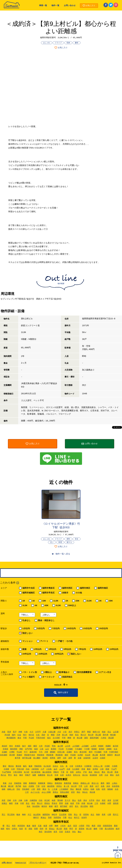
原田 (39, 789)
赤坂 (4, 732)
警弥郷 (60, 800)
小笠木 (63, 826)
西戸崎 (18, 786)
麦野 (59, 758)
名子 (97, 786)
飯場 (34, 826)
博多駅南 (59, 755)
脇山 (80, 832)
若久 (77, 806)
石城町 (5, 752)
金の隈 (60, 746)
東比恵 (117, 755)
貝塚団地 (18, 783)
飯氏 (25, 766)
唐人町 (65, 735)
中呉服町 (98, 752)
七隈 (109, 815)
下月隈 (87, 749)
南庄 (41, 832)
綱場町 (53, 752)
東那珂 (110, 755)
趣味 (77, 43)
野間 (61, 803)
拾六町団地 (36, 772)
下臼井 (61, 749)
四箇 (99, 826)
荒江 (4, 815)
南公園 (80, 738)
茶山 (76, 815)
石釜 (40, 826)
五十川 (67, 800)
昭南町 (94, 749)
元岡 (101, 775)
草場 (83, 769)
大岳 (10, 783)
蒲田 (108, 783)
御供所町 (14, 749)
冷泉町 (103, 758)
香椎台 (50, 783)
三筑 (42, 749)
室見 (55, 832)
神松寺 (54, 815)
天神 (58, 735)
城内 (14, 735)
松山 (70, 818)
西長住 (47, 803)
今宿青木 (79, 766)
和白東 (92, 792)
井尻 (4, 800)
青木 (11, 746)
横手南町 (64, 806)
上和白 (115, 783)
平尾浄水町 (41, 738)
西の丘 (4, 775)
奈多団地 (116, 786)
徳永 (90, 772)
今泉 (26, 732)
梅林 (24, 815)
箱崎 (4, 789)
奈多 (108, 786)
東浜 (44, 789)
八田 (33, 789)
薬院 (86, 738)
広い (52, 542)
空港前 (5, 749)
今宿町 (107, 766)
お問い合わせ (70, 6)
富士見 (50, 775)
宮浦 (56, 775)
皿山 (74, 800)
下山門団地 (6, 772)
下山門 (114, 769)
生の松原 (47, 766)
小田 (102, 769)
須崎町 (109, 749)
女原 (62, 775)
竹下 (26, 752)
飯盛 (30, 766)
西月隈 (12, 755)
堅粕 (54, 746)
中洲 (105, 752)
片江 (29, 815)
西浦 (116, 772)
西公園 (98, 735)
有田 (14, 826)
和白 (79, 792)
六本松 (104, 738)
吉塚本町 (87, 758)
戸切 (85, 772)
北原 (68, 769)
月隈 (46, 752)
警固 (89, 732)
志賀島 (31, 786)
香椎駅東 (42, 783)
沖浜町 (47, 746)
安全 (77, 539)
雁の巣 (4, 786)
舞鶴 (69, 738)
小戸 (42, 769)
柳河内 (44, 806)
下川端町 (69, 749)
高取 (30, 829)
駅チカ (69, 542)
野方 (10, 775)
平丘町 (31, 738)
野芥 (71, 829)
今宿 (71, 766)
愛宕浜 (11, 766)
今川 (31, 732)
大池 (15, 800)
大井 (41, 746)
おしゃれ (47, 43)
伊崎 (20, 732)
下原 (38, 786)
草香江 (77, 732)
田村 (42, 829)
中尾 (22, 803)
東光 (76, 752)
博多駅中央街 (30, 755)
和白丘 (85, 792)
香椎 (25, 783)
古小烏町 (56, 738)
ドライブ (58, 43)
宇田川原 (20, 769)
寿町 (21, 749)
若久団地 (84, 806)
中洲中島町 (114, 752)
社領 (43, 786)
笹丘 (109, 732)
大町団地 (35, 769)
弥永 (29, 806)
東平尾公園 (27, 758)
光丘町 (88, 755)
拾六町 (27, 772)
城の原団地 (47, 772)
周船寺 (56, 772)
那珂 (91, 752)
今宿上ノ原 (98, 766)
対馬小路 (61, 752)
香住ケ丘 (95, 783)
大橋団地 (33, 800)
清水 (85, 800)
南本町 (45, 758)
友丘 (92, 815)
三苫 (27, 792)
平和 (64, 738)
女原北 (68, 775)
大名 (38, 735)
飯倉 (18, 815)
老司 (71, 806)
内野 (51, 826)
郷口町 (11, 786)
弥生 (74, 832)
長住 (33, 803)
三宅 (96, 803)
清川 (70, 732)
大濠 (44, 732)
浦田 (30, 746)
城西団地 (46, 815)
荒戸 (15, 732)
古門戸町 (29, 749)
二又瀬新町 (64, 789)
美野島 (53, 758)
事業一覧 (43, 6)
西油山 (52, 829)
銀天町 (116, 746)
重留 (116, 826)
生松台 (55, 766)
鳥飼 (71, 735)
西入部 (110, 772)
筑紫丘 (4, 803)
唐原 (91, 786)
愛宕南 (18, 766)
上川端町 (76, 746)
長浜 (77, 735)
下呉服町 (79, 749)
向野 (109, 803)
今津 (13, 769)
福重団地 (42, 775)
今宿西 (115, 766)
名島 (103, 786)
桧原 (72, 803)
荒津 (9, 732)
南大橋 (90, 803)
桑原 (89, 769)
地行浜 (31, 735)
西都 (107, 769)
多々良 (66, 786)
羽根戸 (28, 775)
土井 (86, 786)
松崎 (92, 789)
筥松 (18, 789)
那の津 (91, 735)
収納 (68, 43)
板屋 (45, 826)
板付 (24, 746)
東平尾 (18, 758)
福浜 (49, 738)
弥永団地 (36, 806)
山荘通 (116, 732)
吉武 (117, 775)
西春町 (19, 755)
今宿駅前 (88, 766)
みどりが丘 (35, 792)
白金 (19, 735)
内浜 (28, 769)
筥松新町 (26, 789)
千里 (63, 772)
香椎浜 (76, 783)
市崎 (9, 800)
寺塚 (16, 803)
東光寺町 (83, 752)
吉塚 (80, 758)
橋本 (21, 775)
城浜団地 (51, 786)
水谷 (117, 789)
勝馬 (103, 783)
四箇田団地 (107, 826)
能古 (16, 775)
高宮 (104, 800)
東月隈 (103, 755)
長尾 (104, 815)
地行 (25, 735)
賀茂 (75, 826)
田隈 (36, 829)
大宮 (59, 732)
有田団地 (21, 826)
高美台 (59, 786)
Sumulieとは (21, 863)
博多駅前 (41, 755)
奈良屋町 (4, 755)
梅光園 (113, 735)
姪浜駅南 (93, 775)
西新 (66, 829)
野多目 (55, 803)
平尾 (25, 738)
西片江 (116, 815)
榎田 (35, 746)
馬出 (72, 789)
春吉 (19, 738)
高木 (98, 800)
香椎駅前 (32, 783)
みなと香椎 (46, 792)
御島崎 (110, 789)
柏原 (54, 800)
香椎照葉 (67, 783)
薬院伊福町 (94, 738)
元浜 (106, 775)
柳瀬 (51, 806)
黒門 (83, 732)
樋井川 (36, 818)
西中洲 (106, 735)
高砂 (43, 735)
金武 (55, 769)
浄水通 (7, 735)
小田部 (82, 826)
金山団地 (37, 815)
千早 (80, 786)
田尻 (72, 772)
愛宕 (5, 766)
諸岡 (70, 758)
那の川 (83, 735)
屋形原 (116, 803)
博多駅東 (50, 755)
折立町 (47, 800)
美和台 (55, 792)
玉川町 (116, 800)
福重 (34, 775)
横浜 (112, 775)
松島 (98, 789)
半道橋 (73, 755)
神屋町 (101, 746)
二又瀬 (55, 789)
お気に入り (63, 48)
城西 (2, 829)
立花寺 (95, 758)
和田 (91, 806)
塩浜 (25, 786)
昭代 (8, 829)
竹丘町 (19, 752)
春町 (66, 755)
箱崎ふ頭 (11, 789)
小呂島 (49, 769)
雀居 (36, 749)
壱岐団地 (38, 766)
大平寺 (92, 800)
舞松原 (79, 789)
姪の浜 (85, 775)
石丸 (62, 766)
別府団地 (57, 818)
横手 (56, 806)
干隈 (65, 818)
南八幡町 (37, 758)
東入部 (89, 829)
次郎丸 (15, 829)
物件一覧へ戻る (63, 554)
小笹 (65, 732)
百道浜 (67, 832)
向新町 (103, 803)
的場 (83, 803)
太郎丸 (78, 772)
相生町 (5, 746)
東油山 (43, 818)
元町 (65, 758)
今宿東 (6, 769)
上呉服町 (85, 746)
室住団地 (48, 832)
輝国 (53, 735)
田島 (70, 815)
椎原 (94, 826)
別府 (50, 818)
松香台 (86, 789)
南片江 (77, 818)
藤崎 (95, 829)
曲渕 (118, 829)
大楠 (20, 800)
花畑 (67, 803)
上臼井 (68, 746)
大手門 (38, 732)
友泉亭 (84, 818)
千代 (41, 752)
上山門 (62, 769)
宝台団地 (63, 815)
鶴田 (11, 803)
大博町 (12, 752)
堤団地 (86, 815)
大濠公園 (52, 732)
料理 (60, 542)
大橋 (26, 800)
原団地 (82, 829)
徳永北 (97, 772)
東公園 (95, 755)
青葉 (5, 783)
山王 (47, 749)
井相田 (18, 746)
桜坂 (104, 732)
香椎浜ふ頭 (85, 783)
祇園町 (108, 746)
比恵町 (80, 755)
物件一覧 (55, 6)
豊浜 (103, 772)
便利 (68, 539)
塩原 (80, 800)
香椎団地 (58, 783)
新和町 (102, 749)
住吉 (116, 749)
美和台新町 (65, 792)
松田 (104, 789)
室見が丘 (77, 775)
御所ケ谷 (96, 732)
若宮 (73, 792)
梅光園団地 (11, 738)
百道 (61, 832)
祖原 (21, 829)
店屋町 (69, 752)
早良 (88, 826)
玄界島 (95, 769)
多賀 (109, 800)
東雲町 (54, 749)
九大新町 (76, 769)
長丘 (28, 803)
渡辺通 (111, 738)
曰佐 (41, 800)
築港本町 (33, 752)
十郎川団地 (17, 772)
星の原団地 (109, 829)
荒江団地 (11, 815)
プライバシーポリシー (38, 863)
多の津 (74, 786)
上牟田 (93, 746)
